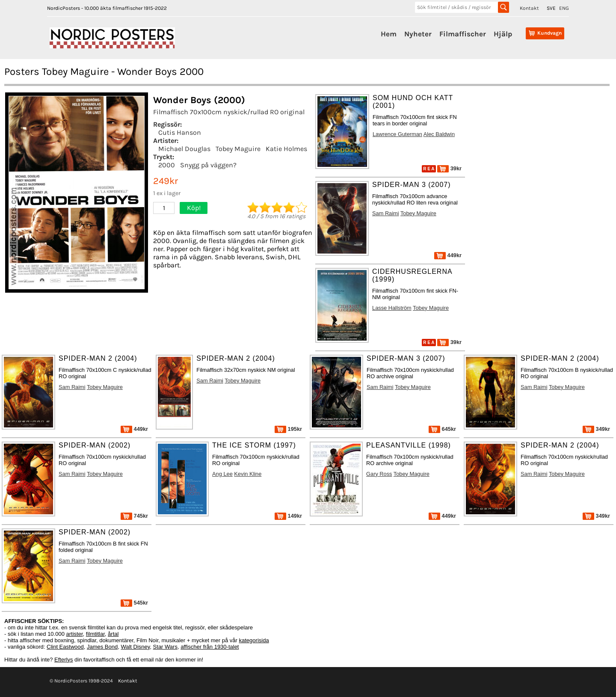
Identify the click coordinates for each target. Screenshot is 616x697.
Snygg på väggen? (208, 165)
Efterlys (64, 660)
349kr (596, 429)
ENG (564, 8)
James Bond (102, 647)
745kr (134, 516)
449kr (448, 255)
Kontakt (529, 8)
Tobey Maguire (238, 149)
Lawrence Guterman (397, 134)
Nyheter (418, 34)
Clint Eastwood (65, 647)
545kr (134, 603)
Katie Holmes (286, 149)
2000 (167, 165)
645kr (442, 429)
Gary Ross (379, 474)
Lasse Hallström (392, 308)
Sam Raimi (386, 213)
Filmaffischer (463, 34)
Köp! (194, 208)
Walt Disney (135, 647)
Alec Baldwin (439, 134)
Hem (389, 34)
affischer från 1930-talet (210, 647)
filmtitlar (95, 634)
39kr (449, 168)
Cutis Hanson (180, 132)
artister (75, 634)
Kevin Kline (248, 474)
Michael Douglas (184, 149)
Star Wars (165, 647)
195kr (288, 429)
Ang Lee (222, 474)
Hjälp (503, 34)
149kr (288, 516)
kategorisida (254, 640)
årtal (113, 634)
